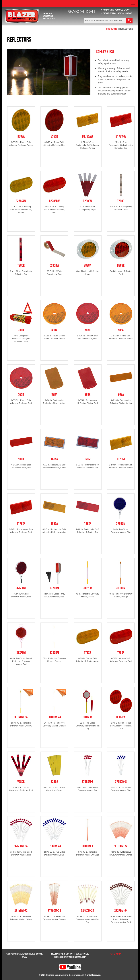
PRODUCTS (112, 29)
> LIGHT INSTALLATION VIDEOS (117, 13)
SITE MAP (116, 954)
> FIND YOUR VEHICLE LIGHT (115, 10)
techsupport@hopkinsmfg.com (70, 957)
